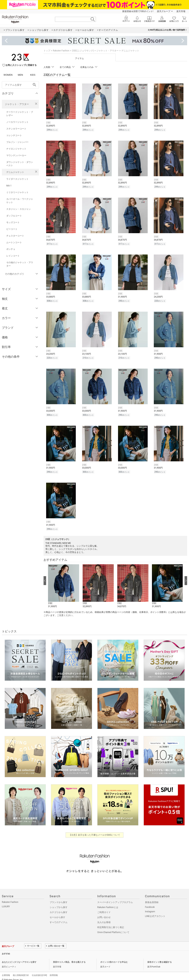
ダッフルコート (14, 216)
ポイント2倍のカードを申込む (114, 958)
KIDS (33, 75)
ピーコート (12, 229)
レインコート (13, 256)
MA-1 (9, 186)
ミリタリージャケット (17, 192)
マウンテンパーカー (16, 155)
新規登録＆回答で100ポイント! (138, 11)
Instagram (150, 908)
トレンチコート (14, 135)
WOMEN (8, 75)
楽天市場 (181, 11)
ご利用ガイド (104, 908)
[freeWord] (20, 85)
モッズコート (13, 222)
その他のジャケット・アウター (20, 264)
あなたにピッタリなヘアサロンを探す (19, 958)
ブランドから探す (59, 898)
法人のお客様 (104, 918)
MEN (20, 75)
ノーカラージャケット (17, 122)
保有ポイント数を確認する (160, 958)
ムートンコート (14, 242)
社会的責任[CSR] (39, 971)
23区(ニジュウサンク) (83, 51)
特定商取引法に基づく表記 (111, 923)
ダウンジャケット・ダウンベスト (20, 164)
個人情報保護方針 (21, 971)
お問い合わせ (104, 913)
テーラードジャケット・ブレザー (20, 114)
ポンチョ (11, 249)
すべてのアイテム (59, 918)
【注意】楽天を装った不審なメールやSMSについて (95, 831)
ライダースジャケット (17, 179)
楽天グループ (164, 11)
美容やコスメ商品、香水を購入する (69, 958)
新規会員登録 (152, 898)
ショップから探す (59, 903)
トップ (47, 51)
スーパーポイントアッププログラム (115, 898)
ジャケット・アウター (17, 104)
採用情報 (54, 971)
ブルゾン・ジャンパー (17, 142)
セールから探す (57, 913)
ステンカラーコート (16, 129)
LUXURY (6, 903)
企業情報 (6, 971)
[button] (63, 582)
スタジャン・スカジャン (19, 209)
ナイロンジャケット (16, 149)
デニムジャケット (15, 172)
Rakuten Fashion (61, 51)
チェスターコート (15, 236)
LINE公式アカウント (155, 912)
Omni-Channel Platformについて (113, 928)
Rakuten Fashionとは (108, 903)
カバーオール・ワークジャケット (20, 201)
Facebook (150, 903)
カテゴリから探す (59, 908)
